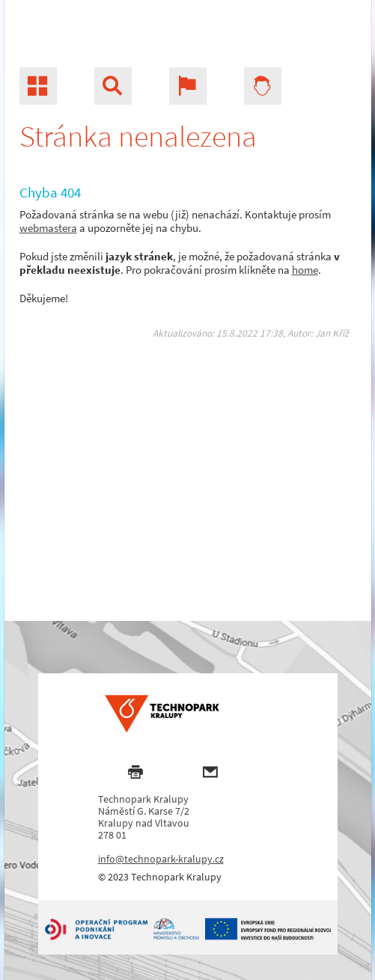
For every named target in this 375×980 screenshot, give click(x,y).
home (305, 270)
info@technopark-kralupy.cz (161, 859)
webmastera (48, 228)
